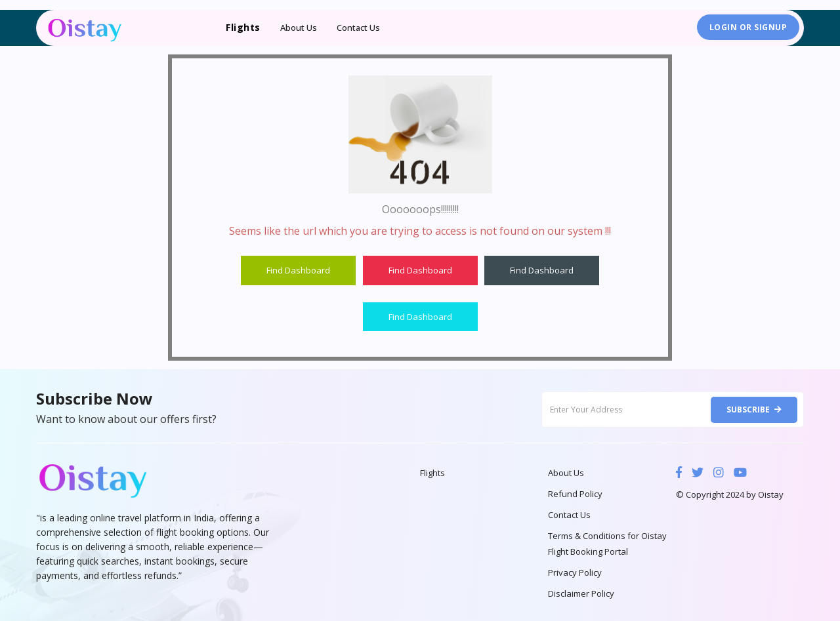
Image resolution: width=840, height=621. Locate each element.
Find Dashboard (298, 270)
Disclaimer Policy (581, 593)
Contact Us (358, 28)
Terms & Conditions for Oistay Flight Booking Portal (607, 544)
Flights (432, 473)
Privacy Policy (575, 572)
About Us (299, 28)
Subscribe (754, 410)
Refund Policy (575, 494)
